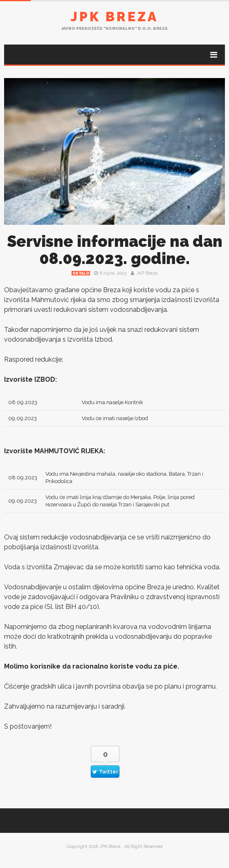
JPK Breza (114, 17)
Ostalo (81, 273)
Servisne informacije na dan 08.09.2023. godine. (115, 250)
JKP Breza (147, 273)
